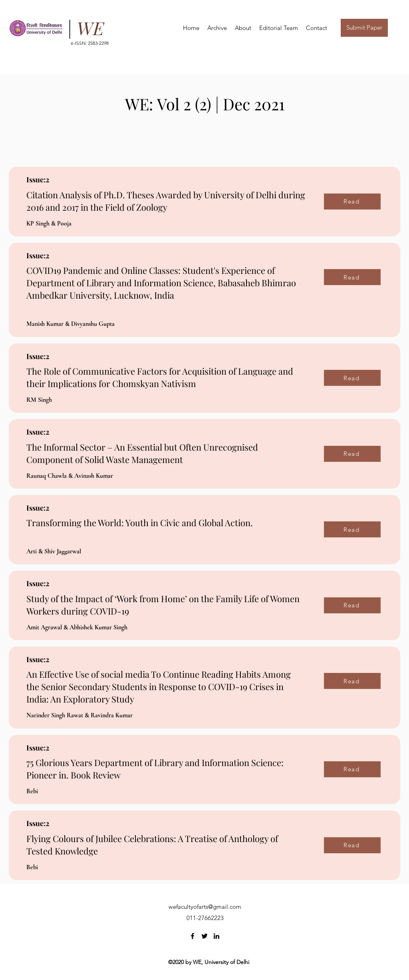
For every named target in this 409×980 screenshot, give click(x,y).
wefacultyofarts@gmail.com (205, 907)
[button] (243, 28)
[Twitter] (204, 936)
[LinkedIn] (216, 936)
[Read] (352, 202)
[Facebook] (193, 936)
